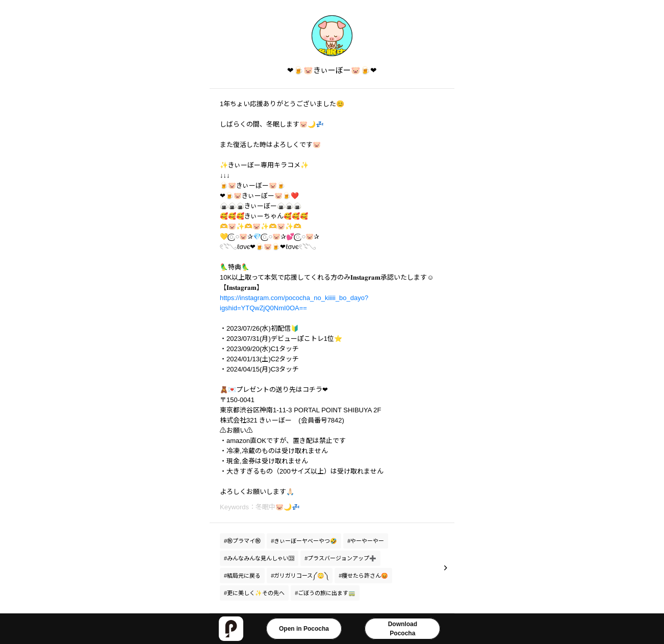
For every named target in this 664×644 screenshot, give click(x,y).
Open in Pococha (304, 629)
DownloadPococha (403, 629)
